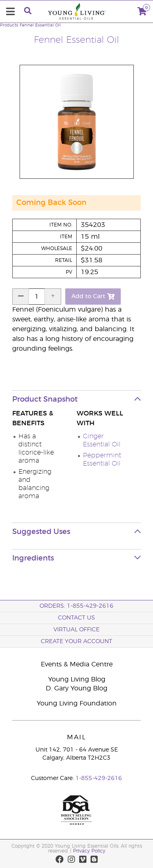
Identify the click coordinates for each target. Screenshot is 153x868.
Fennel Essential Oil (40, 25)
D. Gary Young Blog (76, 688)
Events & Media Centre (77, 664)
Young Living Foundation (77, 703)
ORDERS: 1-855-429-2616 (76, 606)
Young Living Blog (77, 679)
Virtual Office (76, 630)
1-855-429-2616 (99, 778)
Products (9, 25)
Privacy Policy (89, 851)
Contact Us (76, 618)
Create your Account (76, 642)
